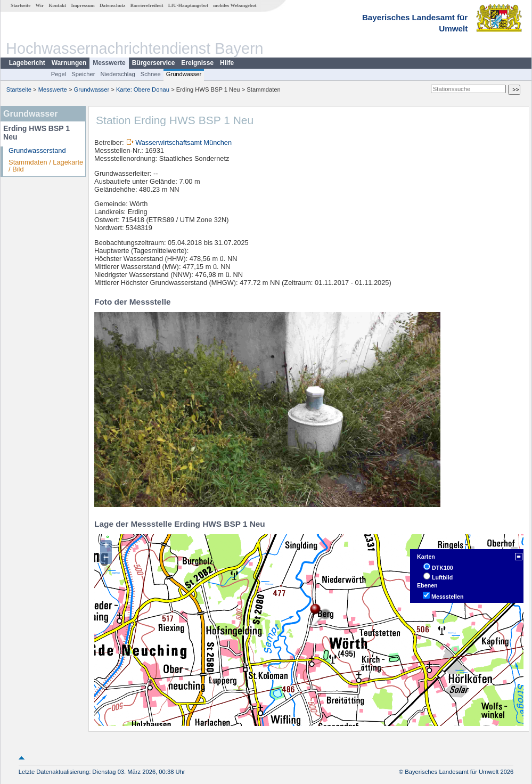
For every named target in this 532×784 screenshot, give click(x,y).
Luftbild (442, 577)
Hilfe (227, 63)
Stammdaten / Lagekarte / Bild (46, 166)
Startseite (21, 5)
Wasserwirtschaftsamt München (183, 142)
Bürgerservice (154, 63)
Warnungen (69, 63)
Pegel (59, 74)
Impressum (83, 5)
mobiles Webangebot (235, 5)
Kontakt (57, 5)
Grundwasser (184, 74)
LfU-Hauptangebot (188, 5)
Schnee (151, 74)
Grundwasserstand (37, 150)
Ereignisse (197, 63)
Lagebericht (27, 63)
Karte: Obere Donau (143, 89)
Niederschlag (117, 74)
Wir (40, 5)
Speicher (83, 74)
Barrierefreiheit (147, 5)
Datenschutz (113, 5)
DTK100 (443, 568)
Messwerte (109, 63)
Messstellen (447, 597)
